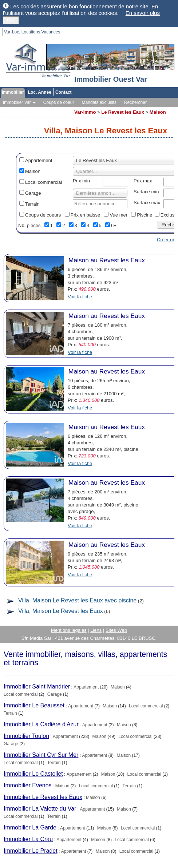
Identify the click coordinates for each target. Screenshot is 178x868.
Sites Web (116, 630)
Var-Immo (85, 112)
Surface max (147, 203)
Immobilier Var (19, 102)
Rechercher (135, 102)
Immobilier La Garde (30, 827)
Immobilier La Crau (28, 839)
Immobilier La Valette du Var (40, 809)
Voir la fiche (80, 297)
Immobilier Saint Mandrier (37, 687)
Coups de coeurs (43, 215)
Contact (64, 92)
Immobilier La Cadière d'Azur (41, 724)
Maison (158, 112)
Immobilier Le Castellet (33, 774)
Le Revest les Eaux (123, 112)
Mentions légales (69, 630)
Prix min (81, 181)
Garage (33, 193)
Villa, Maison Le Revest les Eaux (61, 611)
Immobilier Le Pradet (31, 851)
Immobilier (13, 92)
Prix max (143, 181)
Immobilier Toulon (26, 736)
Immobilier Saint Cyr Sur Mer (41, 755)
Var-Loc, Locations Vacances (32, 32)
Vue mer (118, 215)
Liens (96, 630)
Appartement (39, 160)
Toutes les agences (51, 110)
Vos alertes (14, 110)
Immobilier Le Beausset (34, 705)
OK (11, 20)
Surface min (146, 192)
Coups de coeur (59, 102)
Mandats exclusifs (99, 102)
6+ (114, 225)
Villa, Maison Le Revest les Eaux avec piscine (77, 600)
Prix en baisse (86, 215)
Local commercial (43, 182)
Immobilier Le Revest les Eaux (43, 797)
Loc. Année (40, 92)
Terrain (32, 204)
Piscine (145, 215)
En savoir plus (143, 13)
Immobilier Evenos (28, 785)
